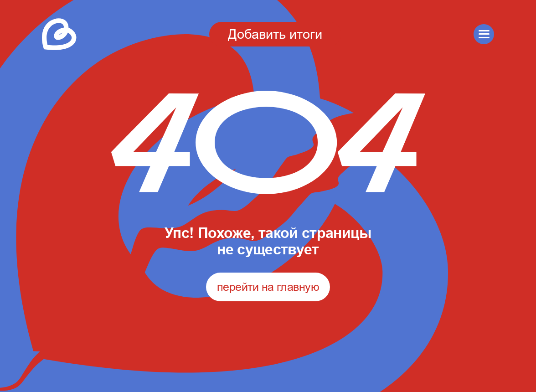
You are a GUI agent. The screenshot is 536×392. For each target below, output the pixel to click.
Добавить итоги (275, 34)
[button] (484, 34)
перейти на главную (268, 287)
